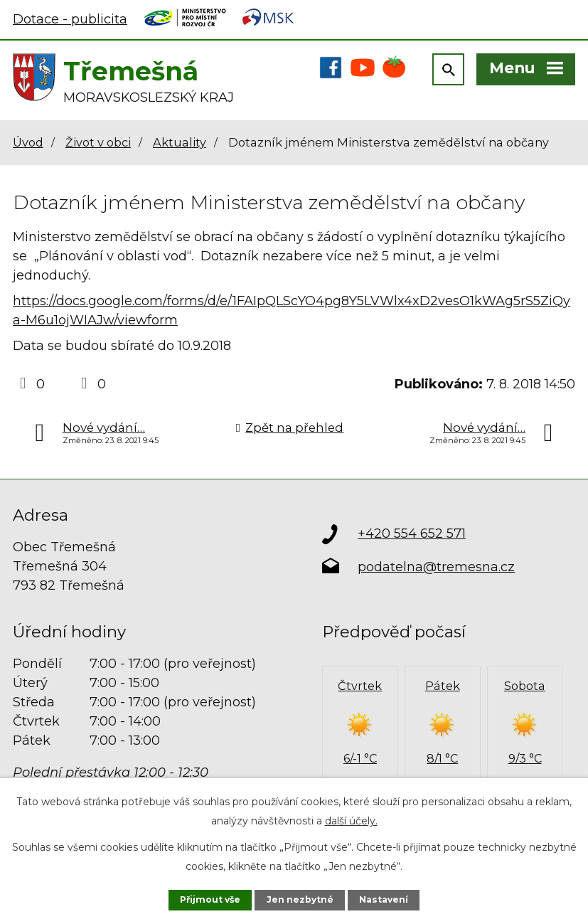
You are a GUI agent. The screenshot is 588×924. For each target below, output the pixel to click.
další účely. (351, 820)
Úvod (28, 145)
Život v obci (98, 145)
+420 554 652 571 (412, 536)
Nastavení (385, 899)
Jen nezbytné (301, 899)
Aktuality (180, 145)
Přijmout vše (209, 899)
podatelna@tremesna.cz (436, 570)
